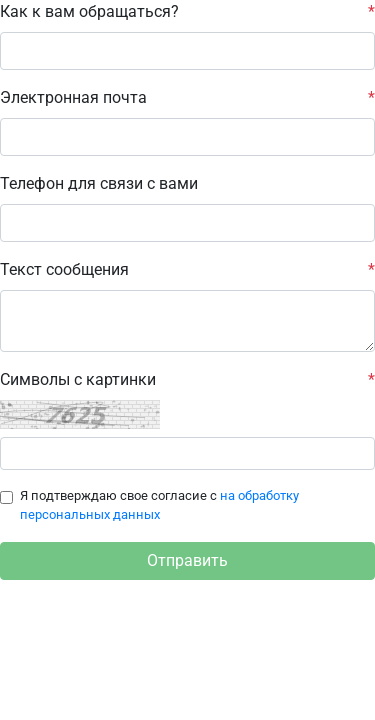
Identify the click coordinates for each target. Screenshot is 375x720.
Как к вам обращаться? (187, 12)
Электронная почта (187, 98)
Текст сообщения (187, 270)
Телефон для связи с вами (99, 183)
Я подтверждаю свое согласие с (159, 505)
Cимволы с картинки (187, 380)
